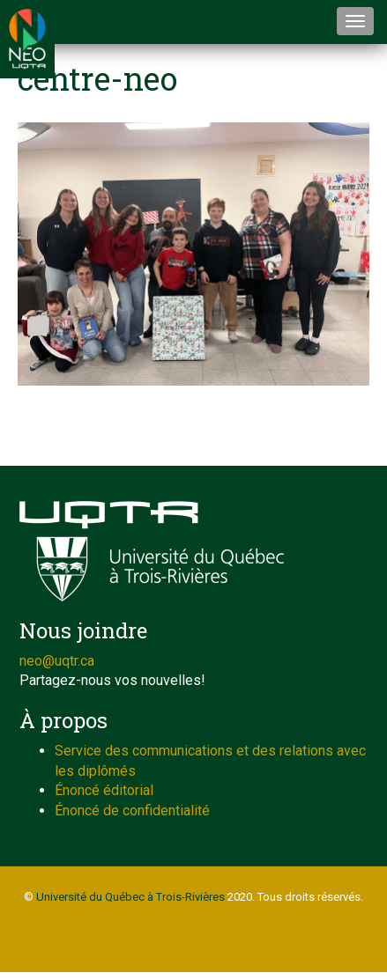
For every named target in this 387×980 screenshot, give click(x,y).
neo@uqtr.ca (57, 661)
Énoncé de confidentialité (132, 811)
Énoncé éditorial (104, 790)
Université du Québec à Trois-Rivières (130, 897)
